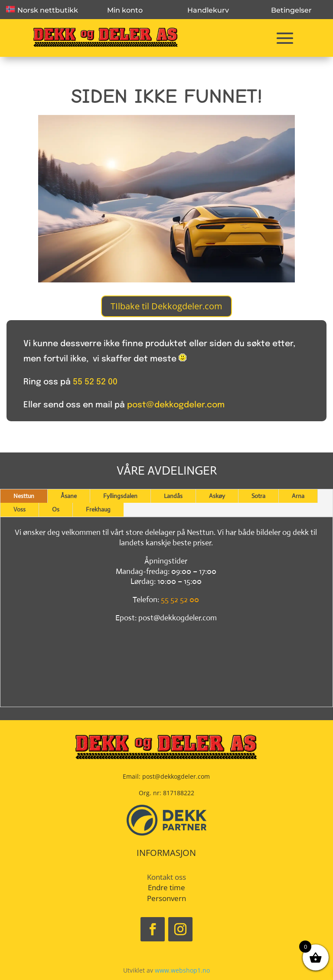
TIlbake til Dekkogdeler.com (166, 306)
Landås (173, 496)
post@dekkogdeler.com (176, 405)
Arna (298, 496)
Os (56, 509)
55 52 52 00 (95, 382)
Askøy (217, 496)
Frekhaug (98, 509)
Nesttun (24, 496)
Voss (20, 509)
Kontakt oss (166, 877)
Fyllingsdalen (120, 496)
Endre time (166, 887)
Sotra (258, 496)
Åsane (69, 496)
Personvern (166, 898)
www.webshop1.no (182, 970)
